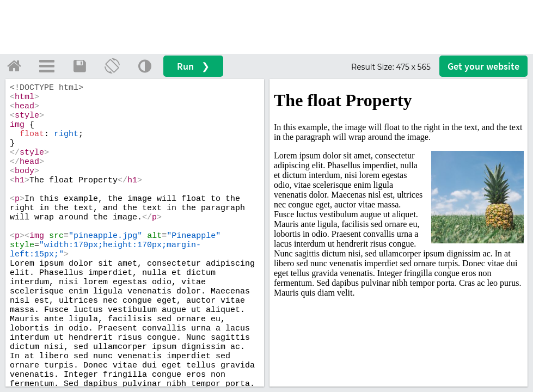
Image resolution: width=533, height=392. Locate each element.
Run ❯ (193, 66)
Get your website (483, 66)
